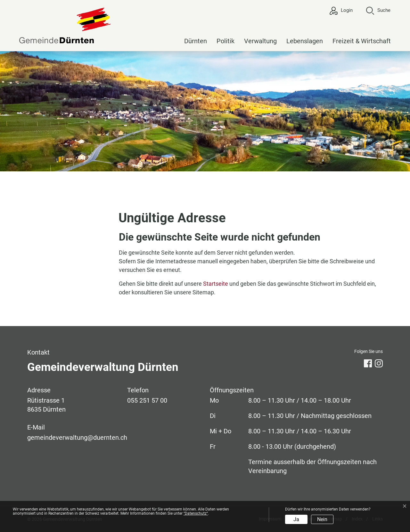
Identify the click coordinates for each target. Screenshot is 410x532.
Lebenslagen (305, 41)
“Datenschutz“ (196, 513)
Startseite (216, 284)
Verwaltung (260, 41)
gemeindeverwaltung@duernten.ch (77, 438)
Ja (296, 519)
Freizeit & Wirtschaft (362, 41)
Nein (322, 519)
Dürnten (196, 41)
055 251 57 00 (147, 400)
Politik (225, 41)
